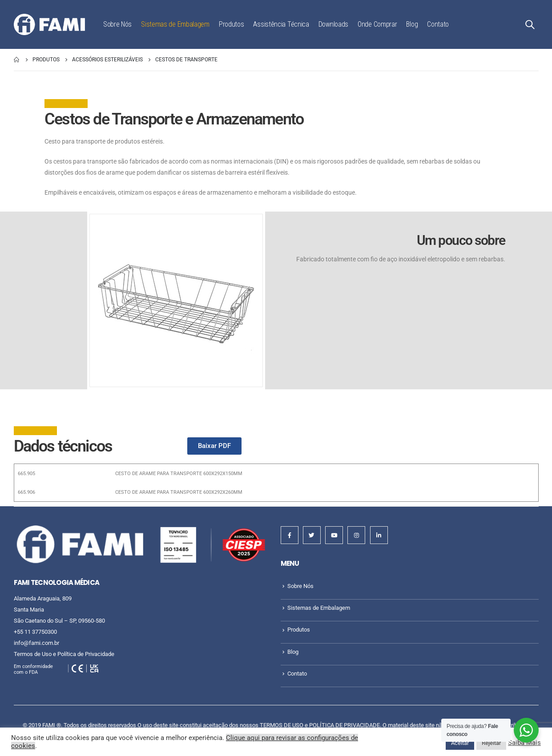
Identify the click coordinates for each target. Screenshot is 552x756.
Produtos (232, 24)
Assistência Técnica (281, 24)
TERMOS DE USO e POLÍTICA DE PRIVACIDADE (320, 725)
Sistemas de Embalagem (175, 24)
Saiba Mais (524, 743)
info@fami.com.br (36, 643)
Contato (438, 24)
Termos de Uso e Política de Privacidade (64, 654)
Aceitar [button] (460, 743)
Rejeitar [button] (491, 743)
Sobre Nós (117, 24)
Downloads (333, 24)
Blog (412, 24)
